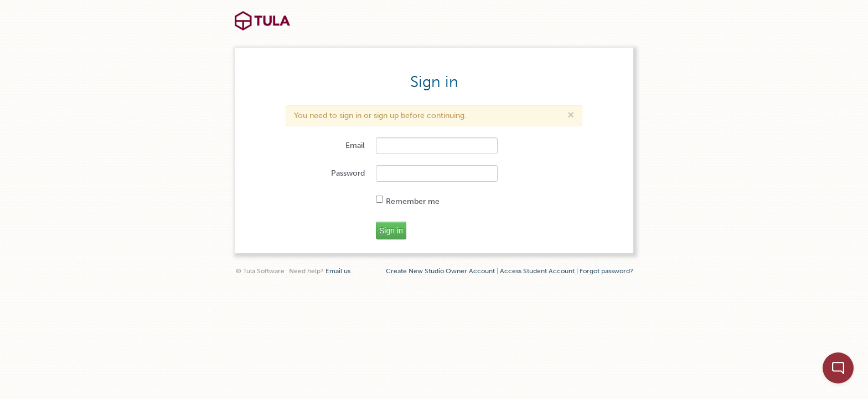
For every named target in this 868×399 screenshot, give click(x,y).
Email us (338, 271)
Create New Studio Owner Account (440, 271)
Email (355, 145)
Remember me (408, 201)
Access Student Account (537, 271)
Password (348, 173)
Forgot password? (606, 271)
